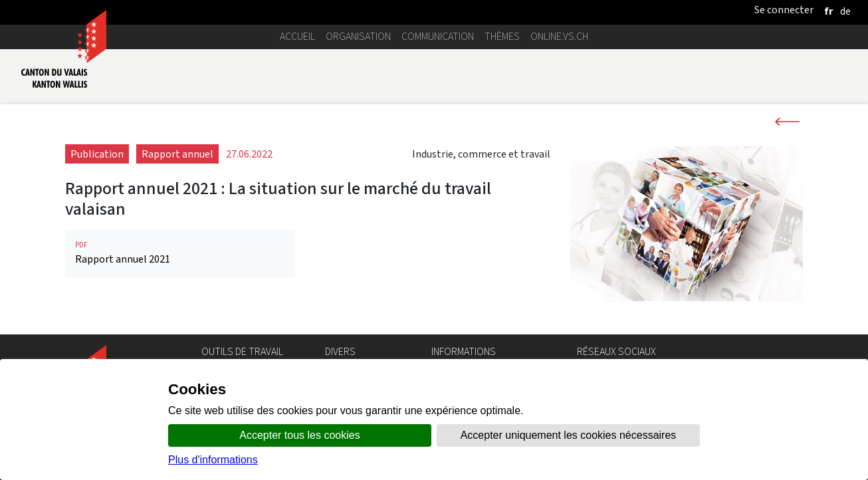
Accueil (297, 36)
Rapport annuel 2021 (180, 253)
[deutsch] (845, 11)
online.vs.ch (559, 36)
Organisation (358, 36)
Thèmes (502, 36)
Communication (438, 36)
